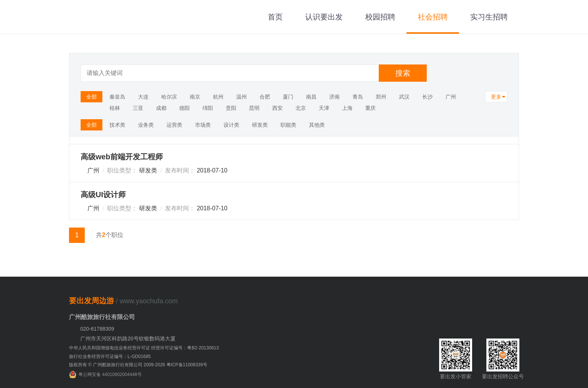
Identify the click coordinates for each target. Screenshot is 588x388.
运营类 (174, 125)
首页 (275, 17)
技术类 (117, 125)
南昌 (311, 97)
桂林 (115, 108)
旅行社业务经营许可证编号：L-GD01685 (110, 357)
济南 (334, 97)
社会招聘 (433, 17)
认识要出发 (324, 17)
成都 (161, 108)
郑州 (381, 97)
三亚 (138, 108)
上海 (347, 108)
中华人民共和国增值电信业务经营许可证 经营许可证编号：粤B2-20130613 (144, 348)
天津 (324, 108)
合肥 (265, 97)
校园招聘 (380, 17)
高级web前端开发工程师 (122, 157)
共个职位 (110, 235)
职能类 (288, 125)
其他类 (317, 125)
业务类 (146, 125)
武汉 (404, 97)
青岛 (358, 97)
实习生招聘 (489, 17)
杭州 (218, 97)
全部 (91, 97)
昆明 (254, 108)
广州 (451, 97)
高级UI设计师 (103, 195)
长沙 (427, 97)
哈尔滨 (169, 97)
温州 (241, 97)
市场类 (203, 125)
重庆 (370, 108)
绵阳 (208, 108)
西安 (277, 108)
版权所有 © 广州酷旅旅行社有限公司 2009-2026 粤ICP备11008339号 (138, 365)
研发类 (260, 125)
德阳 (184, 108)
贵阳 (231, 108)
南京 (195, 97)
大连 (143, 97)
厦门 (288, 97)
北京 (301, 108)
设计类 (231, 125)
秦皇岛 (117, 97)
